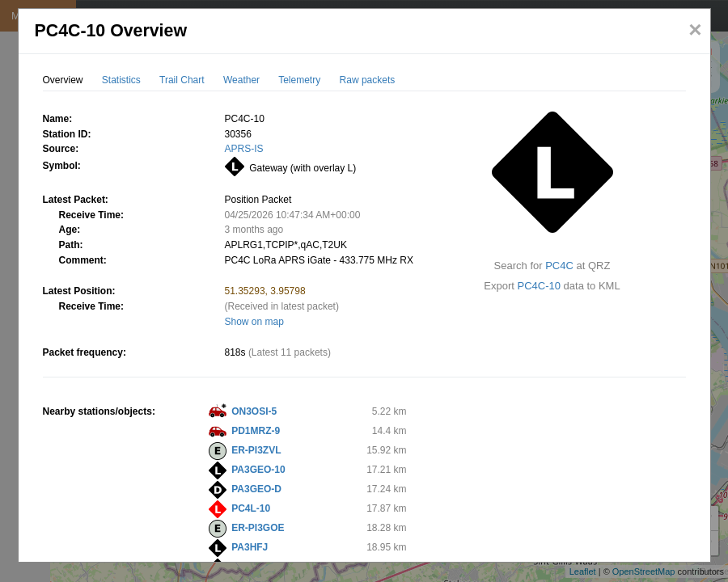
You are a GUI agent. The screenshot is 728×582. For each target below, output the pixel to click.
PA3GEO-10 (258, 470)
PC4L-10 (251, 508)
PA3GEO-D (256, 489)
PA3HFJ (250, 547)
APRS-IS (244, 149)
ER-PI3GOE (258, 528)
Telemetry (299, 80)
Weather (241, 80)
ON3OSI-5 (254, 411)
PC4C (559, 266)
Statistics (121, 80)
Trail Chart (182, 80)
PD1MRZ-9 (256, 431)
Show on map (254, 322)
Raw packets (368, 80)
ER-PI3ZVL (256, 450)
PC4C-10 (539, 286)
